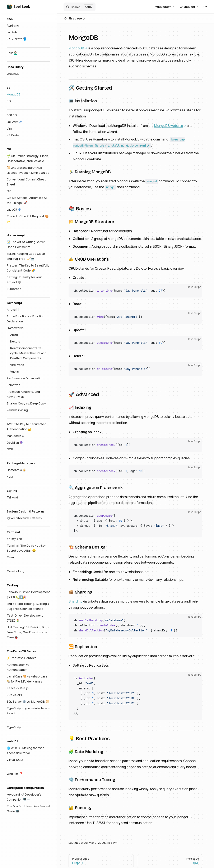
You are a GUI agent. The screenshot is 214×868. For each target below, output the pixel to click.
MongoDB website (169, 126)
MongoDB (76, 48)
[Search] (80, 7)
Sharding (76, 601)
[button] (28, 19)
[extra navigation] (205, 7)
